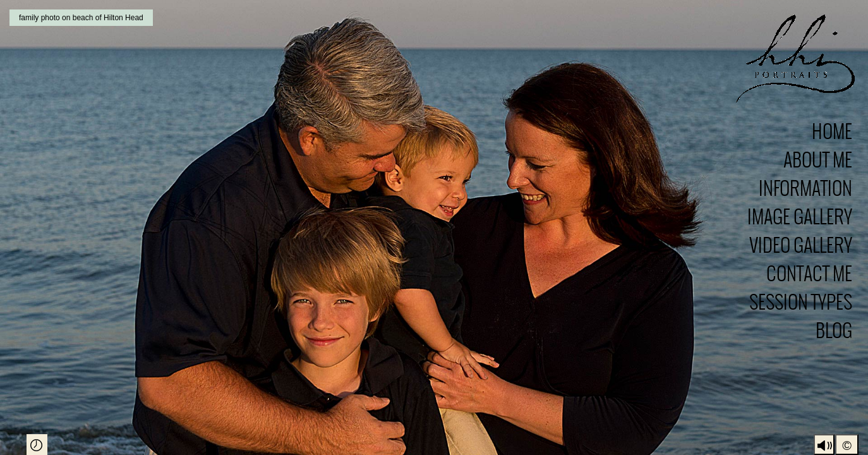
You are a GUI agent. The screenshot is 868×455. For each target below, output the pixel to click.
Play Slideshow (37, 445)
